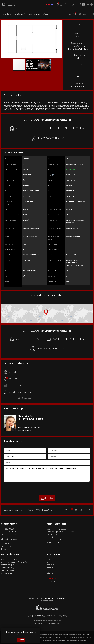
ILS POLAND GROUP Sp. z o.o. (55, 598)
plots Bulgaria (59, 637)
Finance (50, 567)
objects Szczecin (69, 635)
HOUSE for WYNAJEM (9, 567)
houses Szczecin (47, 635)
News (49, 559)
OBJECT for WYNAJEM (9, 570)
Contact (50, 570)
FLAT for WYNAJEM (8, 565)
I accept (21, 640)
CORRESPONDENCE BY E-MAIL (66, 128)
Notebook (51, 581)
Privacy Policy (62, 616)
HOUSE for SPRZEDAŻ (55, 537)
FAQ (48, 576)
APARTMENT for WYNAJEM (11, 559)
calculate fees (12, 385)
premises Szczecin (58, 635)
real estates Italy (82, 640)
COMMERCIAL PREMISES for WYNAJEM (15, 562)
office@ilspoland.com (10, 539)
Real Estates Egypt (69, 637)
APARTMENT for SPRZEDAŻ (56, 529)
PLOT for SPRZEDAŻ (54, 543)
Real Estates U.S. (71, 640)
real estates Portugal (82, 637)
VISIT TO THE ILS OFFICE (25, 128)
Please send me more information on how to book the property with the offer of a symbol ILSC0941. (47, 474)
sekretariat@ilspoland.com (29, 427)
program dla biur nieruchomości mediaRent (47, 621)
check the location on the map (18, 392)
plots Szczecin (78, 635)
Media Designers (53, 623)
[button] (60, 22)
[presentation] (47, 488)
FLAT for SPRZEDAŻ (53, 534)
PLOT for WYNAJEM (8, 573)
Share (12, 399)
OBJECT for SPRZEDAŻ (55, 540)
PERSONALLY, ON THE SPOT (48, 138)
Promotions (51, 562)
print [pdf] (10, 372)
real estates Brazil (60, 640)
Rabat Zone (52, 578)
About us (50, 565)
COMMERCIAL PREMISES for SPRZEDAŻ (60, 532)
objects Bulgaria (49, 637)
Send (47, 498)
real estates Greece (48, 640)
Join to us (50, 573)
